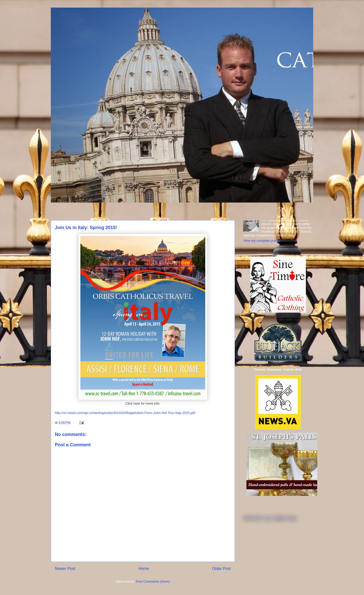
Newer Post (65, 569)
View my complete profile (261, 241)
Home (144, 569)
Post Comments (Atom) (153, 581)
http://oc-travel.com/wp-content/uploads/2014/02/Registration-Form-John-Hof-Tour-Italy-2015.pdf (125, 413)
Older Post (221, 569)
